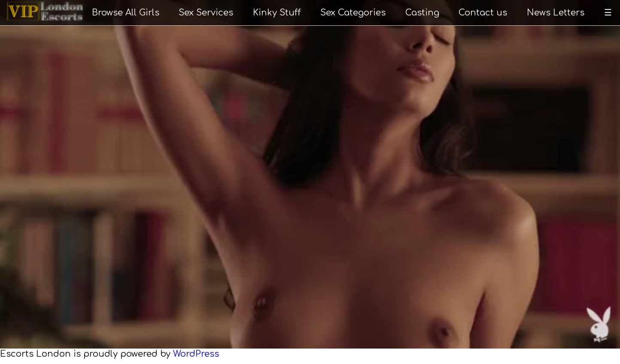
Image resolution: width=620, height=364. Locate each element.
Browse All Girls (126, 13)
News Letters (556, 13)
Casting (422, 13)
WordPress (196, 354)
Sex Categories (353, 13)
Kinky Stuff (277, 13)
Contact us (483, 13)
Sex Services (206, 13)
